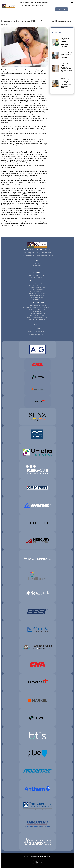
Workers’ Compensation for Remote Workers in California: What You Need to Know (66, 83)
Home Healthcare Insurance (37, 313)
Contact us (37, 269)
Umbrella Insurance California (37, 293)
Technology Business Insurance (37, 319)
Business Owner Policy (37, 291)
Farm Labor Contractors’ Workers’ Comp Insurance (37, 308)
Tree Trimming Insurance (37, 323)
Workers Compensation (37, 284)
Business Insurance (31, 2)
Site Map (37, 859)
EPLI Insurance (37, 299)
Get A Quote (62, 9)
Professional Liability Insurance (37, 295)
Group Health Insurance (37, 290)
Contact (45, 5)
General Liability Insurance (37, 286)
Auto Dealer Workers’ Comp (37, 309)
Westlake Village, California (37, 275)
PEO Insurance (37, 311)
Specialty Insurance (43, 2)
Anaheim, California (37, 277)
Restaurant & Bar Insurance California (37, 317)
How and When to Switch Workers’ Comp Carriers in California (66, 55)
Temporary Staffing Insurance (37, 321)
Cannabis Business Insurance (37, 325)
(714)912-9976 (41, 334)
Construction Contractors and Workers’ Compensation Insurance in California (66, 42)
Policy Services (27, 5)
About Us (39, 5)
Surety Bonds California (37, 297)
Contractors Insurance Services (37, 306)
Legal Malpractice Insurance (37, 315)
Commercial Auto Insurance (37, 288)
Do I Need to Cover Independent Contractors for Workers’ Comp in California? (66, 68)
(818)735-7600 (41, 331)
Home (22, 2)
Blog (34, 5)
